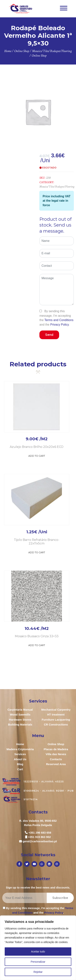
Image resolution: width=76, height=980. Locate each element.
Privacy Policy (59, 325)
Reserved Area (56, 764)
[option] (38, 112)
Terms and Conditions (59, 320)
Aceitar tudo (38, 952)
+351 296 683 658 (40, 833)
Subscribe (60, 898)
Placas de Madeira (56, 749)
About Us (20, 759)
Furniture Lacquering (56, 720)
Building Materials (20, 724)
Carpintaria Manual (20, 710)
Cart (20, 769)
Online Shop (56, 744)
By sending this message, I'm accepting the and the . (56, 318)
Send (49, 335)
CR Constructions (56, 724)
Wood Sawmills (20, 714)
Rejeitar (38, 972)
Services (20, 754)
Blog (20, 764)
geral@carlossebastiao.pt (40, 841)
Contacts (56, 759)
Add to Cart (37, 456)
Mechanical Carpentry (56, 710)
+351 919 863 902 (40, 837)
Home (20, 744)
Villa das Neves (56, 754)
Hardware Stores (20, 720)
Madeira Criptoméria (20, 749)
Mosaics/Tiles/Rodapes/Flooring (57, 187)
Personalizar (38, 962)
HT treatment (56, 714)
